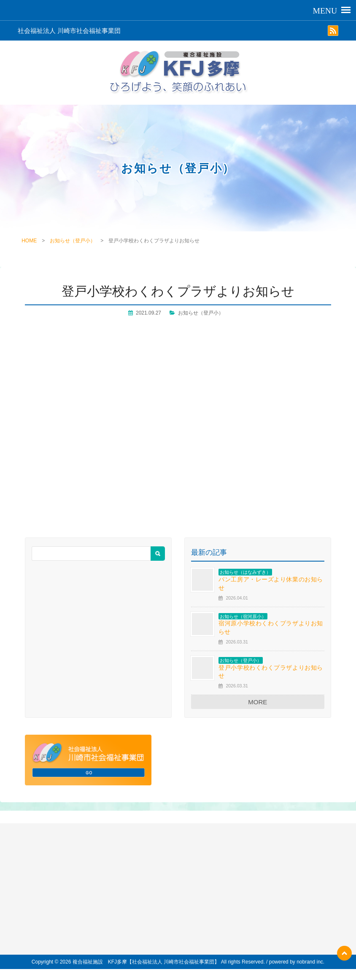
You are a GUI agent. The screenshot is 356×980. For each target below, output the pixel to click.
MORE (258, 702)
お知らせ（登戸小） (73, 241)
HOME (29, 241)
